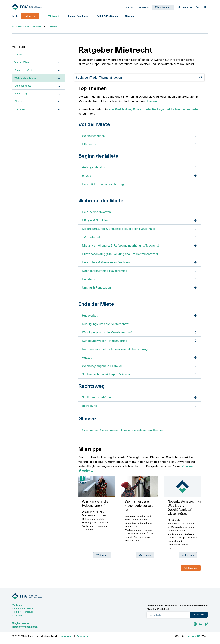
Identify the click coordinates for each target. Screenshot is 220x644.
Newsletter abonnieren (25, 627)
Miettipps (20, 109)
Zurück (18, 54)
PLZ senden (199, 615)
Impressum (66, 636)
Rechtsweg (21, 93)
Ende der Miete (23, 86)
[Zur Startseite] (35, 7)
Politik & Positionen (107, 16)
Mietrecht (53, 16)
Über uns (130, 16)
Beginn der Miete (24, 70)
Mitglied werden (21, 623)
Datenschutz (83, 636)
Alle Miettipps (191, 568)
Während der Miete (25, 78)
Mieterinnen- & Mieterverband (27, 27)
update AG (194, 636)
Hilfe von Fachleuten (78, 16)
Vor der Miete (22, 62)
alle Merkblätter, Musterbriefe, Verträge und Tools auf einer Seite (153, 109)
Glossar (18, 101)
